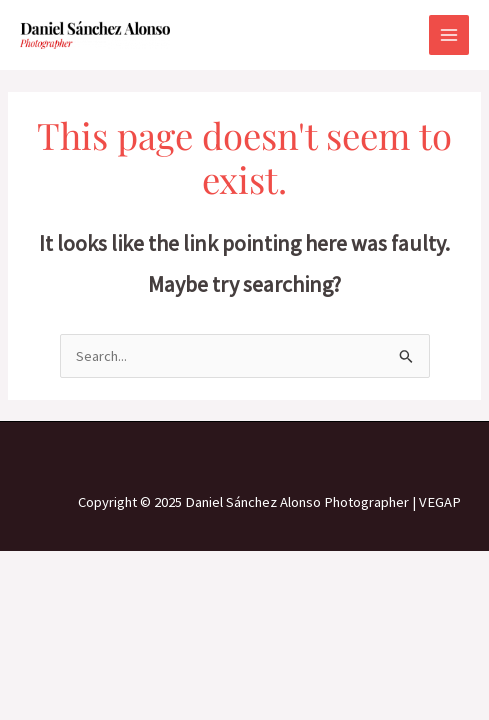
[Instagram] (245, 458)
